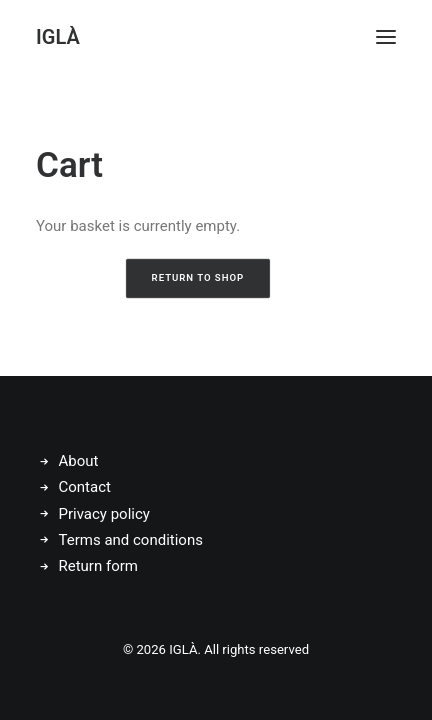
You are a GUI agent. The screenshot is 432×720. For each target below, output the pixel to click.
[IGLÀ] (58, 37)
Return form (98, 566)
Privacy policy (104, 514)
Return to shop (198, 278)
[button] (386, 37)
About (79, 461)
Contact (85, 487)
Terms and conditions (131, 540)
